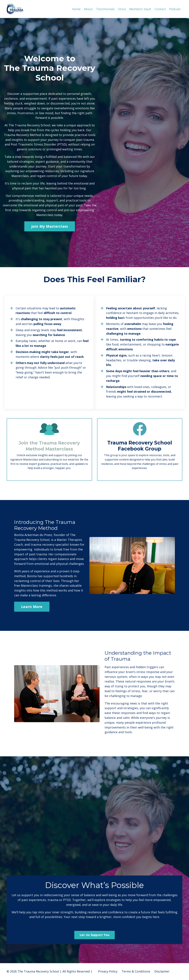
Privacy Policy (108, 972)
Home (76, 9)
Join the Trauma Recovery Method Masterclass (49, 446)
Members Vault (140, 9)
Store (122, 9)
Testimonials (105, 9)
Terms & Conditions (136, 972)
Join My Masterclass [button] (50, 226)
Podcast (175, 9)
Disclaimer (162, 972)
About (88, 9)
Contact (160, 9)
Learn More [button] (32, 607)
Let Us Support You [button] (95, 935)
